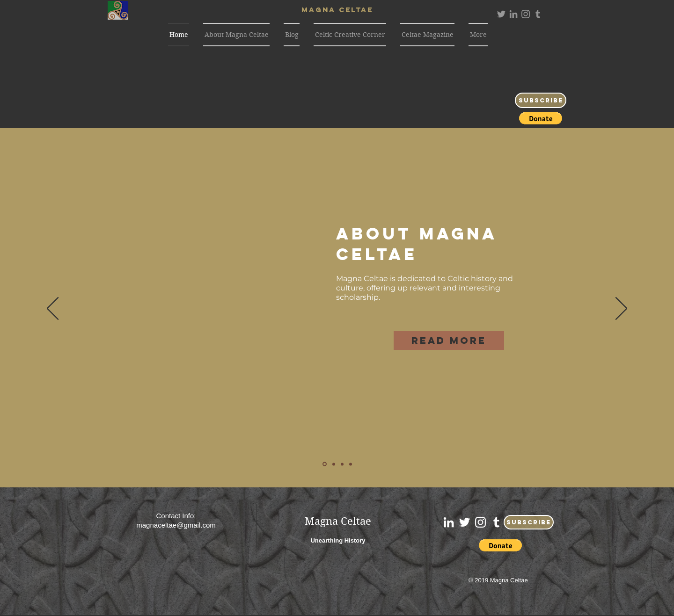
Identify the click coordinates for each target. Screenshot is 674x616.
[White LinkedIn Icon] (449, 522)
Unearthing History (338, 540)
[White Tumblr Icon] (496, 522)
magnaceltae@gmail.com (176, 525)
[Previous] (53, 309)
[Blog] (334, 464)
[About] (325, 464)
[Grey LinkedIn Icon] (513, 14)
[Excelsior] (342, 464)
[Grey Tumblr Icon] (538, 14)
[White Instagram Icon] (480, 522)
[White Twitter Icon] (465, 522)
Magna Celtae (338, 521)
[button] (541, 118)
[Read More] (449, 341)
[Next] (621, 309)
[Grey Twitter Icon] (501, 14)
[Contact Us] (351, 464)
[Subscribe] (541, 100)
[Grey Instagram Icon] (526, 14)
